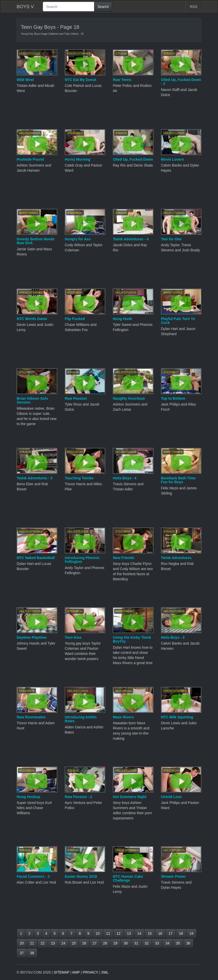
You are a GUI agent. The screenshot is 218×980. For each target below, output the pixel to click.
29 (115, 943)
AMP (76, 972)
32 (147, 943)
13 (129, 933)
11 (108, 933)
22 (43, 943)
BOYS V (25, 7)
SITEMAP (61, 972)
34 (167, 943)
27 (95, 943)
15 (150, 933)
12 (118, 933)
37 (22, 953)
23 (53, 943)
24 (63, 943)
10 (98, 933)
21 (32, 943)
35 (178, 943)
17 (171, 933)
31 (136, 943)
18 (181, 933)
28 (105, 943)
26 (84, 943)
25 (74, 943)
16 (160, 933)
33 (157, 943)
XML (105, 972)
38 (32, 953)
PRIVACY (91, 972)
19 (191, 933)
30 (126, 943)
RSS (194, 7)
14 (139, 933)
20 (22, 943)
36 (188, 943)
